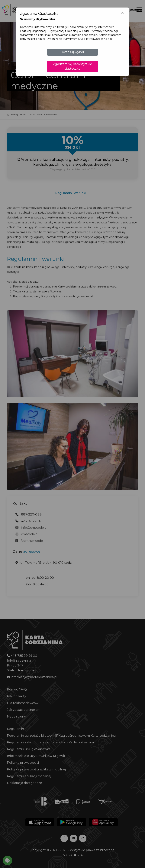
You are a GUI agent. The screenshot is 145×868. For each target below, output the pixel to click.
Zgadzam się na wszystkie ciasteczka (72, 66)
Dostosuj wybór (73, 52)
